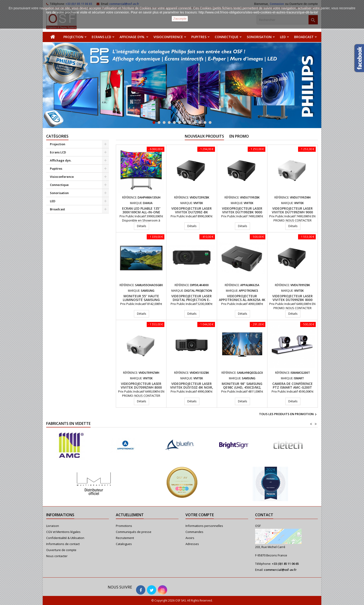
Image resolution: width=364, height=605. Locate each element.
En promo (239, 136)
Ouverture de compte (61, 550)
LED (283, 37)
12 (210, 122)
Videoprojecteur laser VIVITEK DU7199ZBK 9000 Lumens (242, 212)
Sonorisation (259, 37)
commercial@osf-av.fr (280, 570)
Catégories (57, 136)
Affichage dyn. (132, 37)
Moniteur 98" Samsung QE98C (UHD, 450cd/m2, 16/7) (242, 387)
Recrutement (125, 538)
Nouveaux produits (204, 136)
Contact (264, 515)
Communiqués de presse (134, 532)
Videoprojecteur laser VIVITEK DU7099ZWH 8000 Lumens (141, 387)
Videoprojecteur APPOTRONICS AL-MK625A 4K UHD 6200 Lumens (242, 300)
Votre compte (200, 515)
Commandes (194, 532)
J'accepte (180, 19)
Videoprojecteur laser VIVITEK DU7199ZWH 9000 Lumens (292, 212)
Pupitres (199, 37)
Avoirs (190, 538)
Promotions (124, 526)
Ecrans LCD (101, 37)
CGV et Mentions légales (63, 532)
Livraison (53, 526)
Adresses (192, 544)
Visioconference (168, 37)
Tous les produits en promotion (288, 414)
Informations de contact (63, 544)
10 (200, 122)
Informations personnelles (204, 526)
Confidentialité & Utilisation (65, 538)
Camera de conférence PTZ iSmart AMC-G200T (292, 385)
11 (205, 122)
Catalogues (124, 544)
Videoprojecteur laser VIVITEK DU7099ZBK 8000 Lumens (292, 300)
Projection (73, 37)
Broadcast (304, 37)
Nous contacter (57, 556)
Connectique (227, 37)
